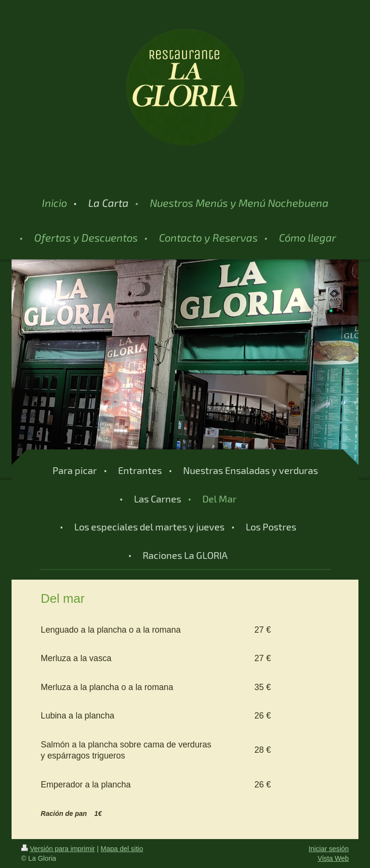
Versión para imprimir (58, 849)
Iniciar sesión (329, 849)
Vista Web (333, 858)
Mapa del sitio (122, 849)
